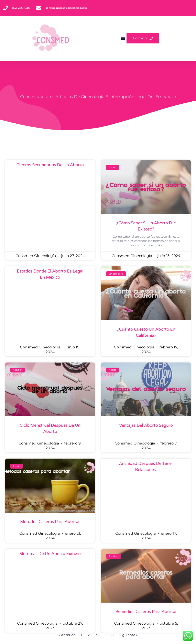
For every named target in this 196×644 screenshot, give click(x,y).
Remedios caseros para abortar (146, 612)
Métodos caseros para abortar (50, 522)
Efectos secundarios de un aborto (50, 165)
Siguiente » (129, 635)
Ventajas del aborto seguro (146, 426)
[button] (123, 38)
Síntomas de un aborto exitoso (50, 554)
